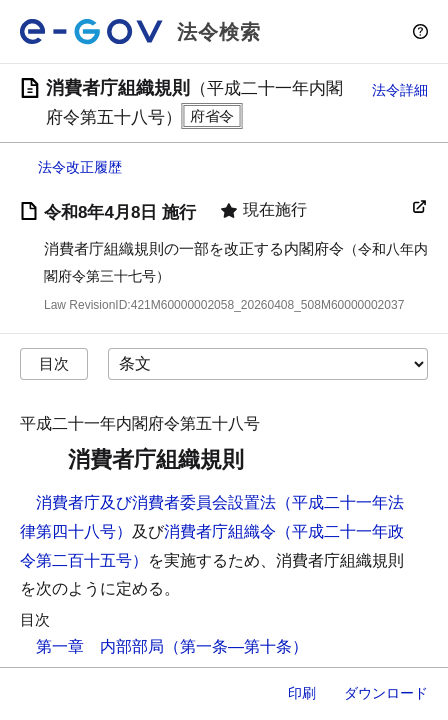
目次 (54, 363)
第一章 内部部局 (100, 646)
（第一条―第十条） (236, 646)
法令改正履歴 (80, 167)
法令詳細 (400, 90)
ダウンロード (386, 693)
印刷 (302, 693)
